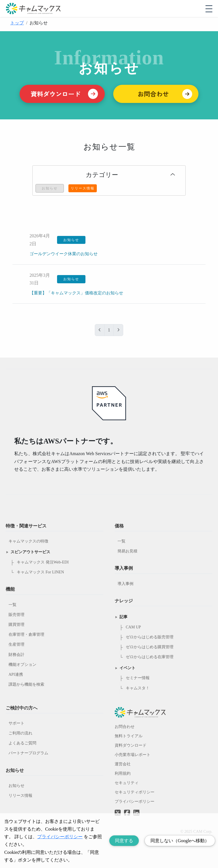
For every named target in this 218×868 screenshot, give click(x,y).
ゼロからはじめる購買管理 (150, 647)
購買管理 (16, 625)
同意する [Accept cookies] (124, 841)
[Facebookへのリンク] (127, 809)
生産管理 (16, 644)
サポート (16, 723)
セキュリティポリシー (135, 792)
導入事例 (125, 584)
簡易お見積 (127, 551)
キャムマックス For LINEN (40, 572)
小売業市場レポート (133, 755)
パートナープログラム (28, 753)
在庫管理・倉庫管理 (26, 634)
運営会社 (123, 764)
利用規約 (123, 773)
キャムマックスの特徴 (28, 541)
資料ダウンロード (131, 745)
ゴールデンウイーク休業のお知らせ (66, 254)
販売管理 (16, 615)
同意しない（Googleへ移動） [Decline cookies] (180, 841)
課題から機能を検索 (26, 684)
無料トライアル (129, 736)
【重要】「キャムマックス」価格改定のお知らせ (79, 293)
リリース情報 (20, 796)
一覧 (12, 605)
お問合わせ (125, 727)
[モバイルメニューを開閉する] (209, 9)
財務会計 (16, 655)
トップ (17, 23)
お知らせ (16, 786)
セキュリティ (127, 783)
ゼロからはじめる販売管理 (150, 637)
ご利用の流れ (20, 733)
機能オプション (22, 665)
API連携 (16, 674)
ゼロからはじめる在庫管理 (150, 657)
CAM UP (133, 627)
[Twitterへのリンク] (118, 809)
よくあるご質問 (22, 743)
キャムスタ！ (138, 688)
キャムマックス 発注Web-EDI (43, 562)
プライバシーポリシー (135, 802)
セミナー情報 (138, 678)
